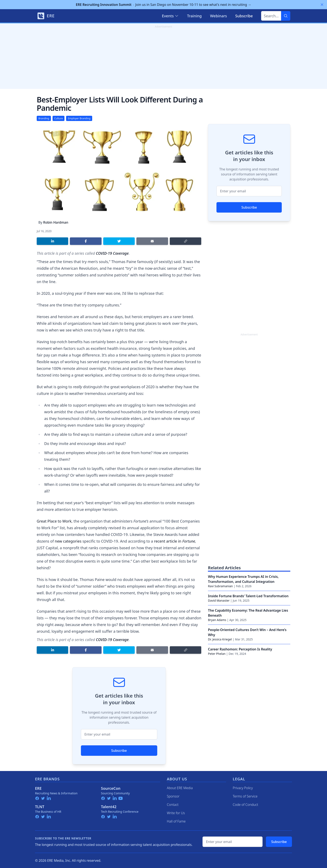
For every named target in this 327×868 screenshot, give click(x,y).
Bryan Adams (217, 620)
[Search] (286, 16)
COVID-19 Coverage (112, 253)
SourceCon (111, 788)
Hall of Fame (176, 821)
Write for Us (176, 813)
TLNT (40, 807)
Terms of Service (245, 796)
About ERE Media (180, 788)
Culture (58, 118)
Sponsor (173, 796)
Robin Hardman (56, 222)
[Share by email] (152, 241)
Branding (44, 118)
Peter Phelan (217, 654)
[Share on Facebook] (86, 241)
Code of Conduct (245, 805)
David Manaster (219, 600)
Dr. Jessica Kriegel (220, 639)
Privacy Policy (243, 788)
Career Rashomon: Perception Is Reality (240, 649)
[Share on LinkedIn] (52, 241)
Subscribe (119, 751)
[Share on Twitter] (119, 241)
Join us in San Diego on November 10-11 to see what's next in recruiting (164, 5)
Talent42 (109, 807)
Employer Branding (79, 118)
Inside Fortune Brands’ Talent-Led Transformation (248, 596)
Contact (173, 805)
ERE (38, 788)
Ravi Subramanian (220, 586)
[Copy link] (186, 241)
